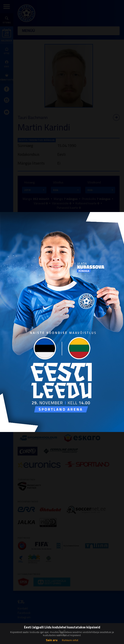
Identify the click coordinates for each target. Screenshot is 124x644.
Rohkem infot (70, 640)
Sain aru (52, 640)
